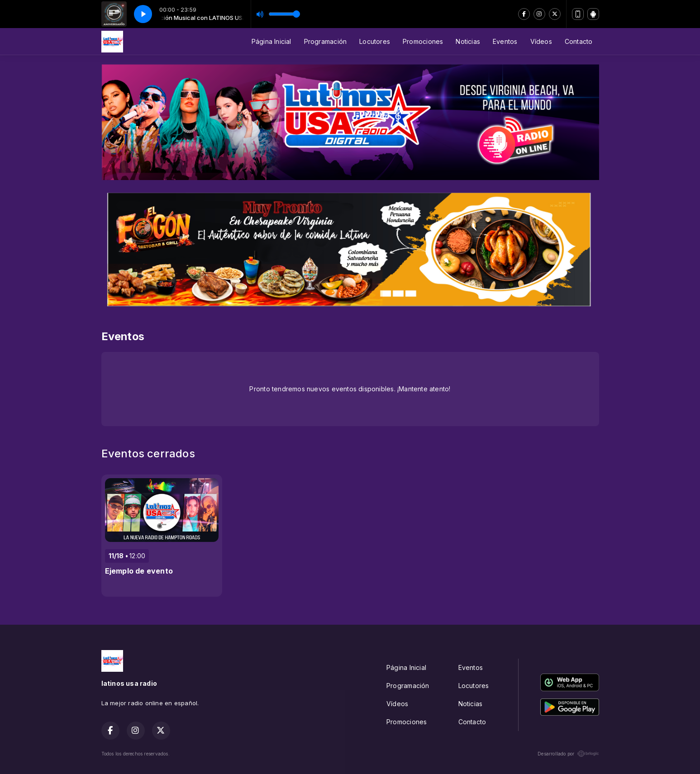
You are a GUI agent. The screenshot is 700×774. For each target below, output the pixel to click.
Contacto (579, 41)
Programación (326, 41)
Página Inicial (271, 41)
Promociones (423, 41)
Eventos (505, 41)
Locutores (375, 41)
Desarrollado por (568, 754)
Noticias (468, 41)
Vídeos (541, 41)
